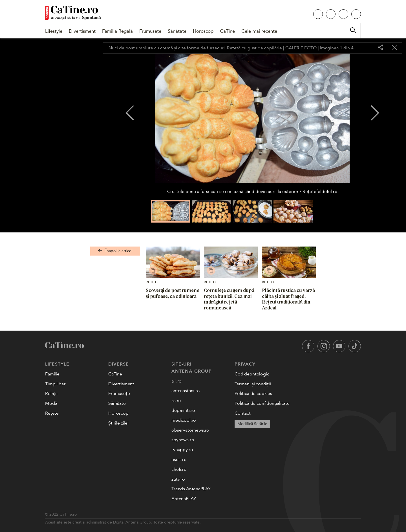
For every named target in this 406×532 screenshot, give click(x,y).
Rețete (152, 282)
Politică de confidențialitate (262, 403)
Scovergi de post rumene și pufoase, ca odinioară (173, 293)
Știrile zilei (118, 423)
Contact (243, 413)
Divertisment (82, 31)
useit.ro (179, 460)
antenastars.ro (186, 391)
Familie (52, 374)
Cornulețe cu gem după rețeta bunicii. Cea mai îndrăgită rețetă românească (229, 299)
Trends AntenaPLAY (191, 489)
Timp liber (55, 384)
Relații (51, 393)
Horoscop (203, 31)
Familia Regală (117, 31)
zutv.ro (178, 479)
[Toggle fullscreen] (367, 48)
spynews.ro (183, 440)
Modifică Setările (252, 424)
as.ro (176, 401)
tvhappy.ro (182, 450)
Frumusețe (150, 31)
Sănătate (177, 31)
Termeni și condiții (253, 384)
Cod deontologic (252, 374)
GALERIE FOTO (301, 48)
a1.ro (176, 381)
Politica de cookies (253, 393)
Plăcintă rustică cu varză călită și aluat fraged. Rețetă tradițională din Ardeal (288, 299)
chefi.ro (179, 469)
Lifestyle (54, 31)
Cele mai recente (259, 31)
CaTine (227, 31)
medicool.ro (184, 420)
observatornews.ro (190, 430)
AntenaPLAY (184, 499)
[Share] (381, 48)
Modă (51, 403)
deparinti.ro (183, 410)
